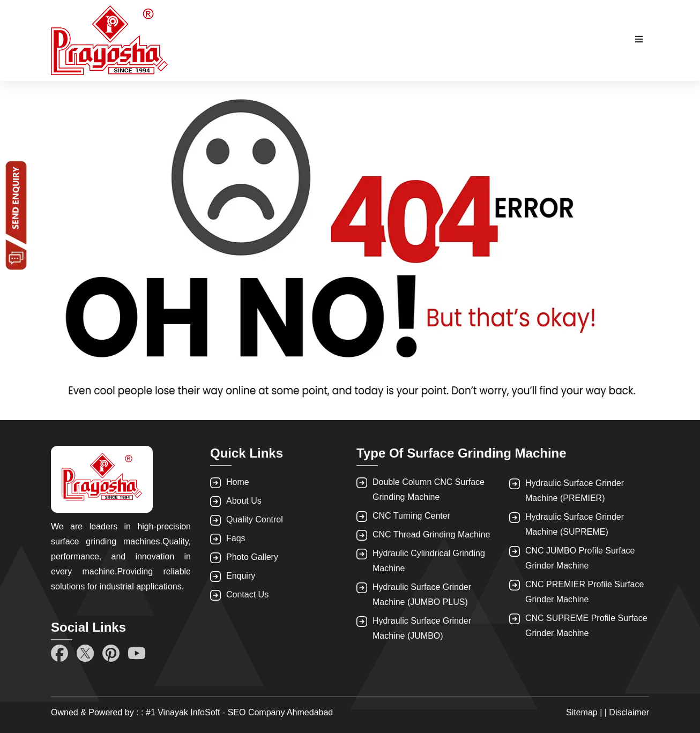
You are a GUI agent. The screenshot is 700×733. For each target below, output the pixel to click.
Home (238, 482)
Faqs (236, 538)
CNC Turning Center (411, 516)
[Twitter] (85, 653)
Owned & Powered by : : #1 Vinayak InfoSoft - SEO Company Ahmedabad (192, 712)
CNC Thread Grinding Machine (431, 534)
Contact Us (247, 594)
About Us (244, 501)
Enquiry (241, 576)
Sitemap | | (587, 712)
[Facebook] (59, 653)
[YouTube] (137, 653)
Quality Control (255, 519)
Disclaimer (629, 712)
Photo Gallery (252, 557)
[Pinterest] (111, 653)
